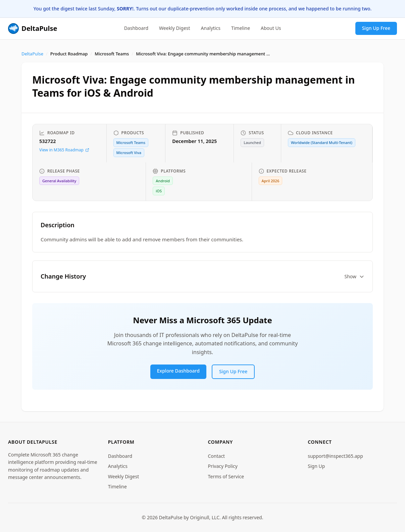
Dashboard (136, 28)
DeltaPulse (32, 54)
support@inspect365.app (335, 456)
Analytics (211, 28)
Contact (217, 456)
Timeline (241, 28)
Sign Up (316, 466)
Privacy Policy (223, 466)
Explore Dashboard (178, 371)
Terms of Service (226, 476)
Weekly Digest (175, 28)
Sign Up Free (376, 28)
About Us (271, 28)
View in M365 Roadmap (64, 150)
